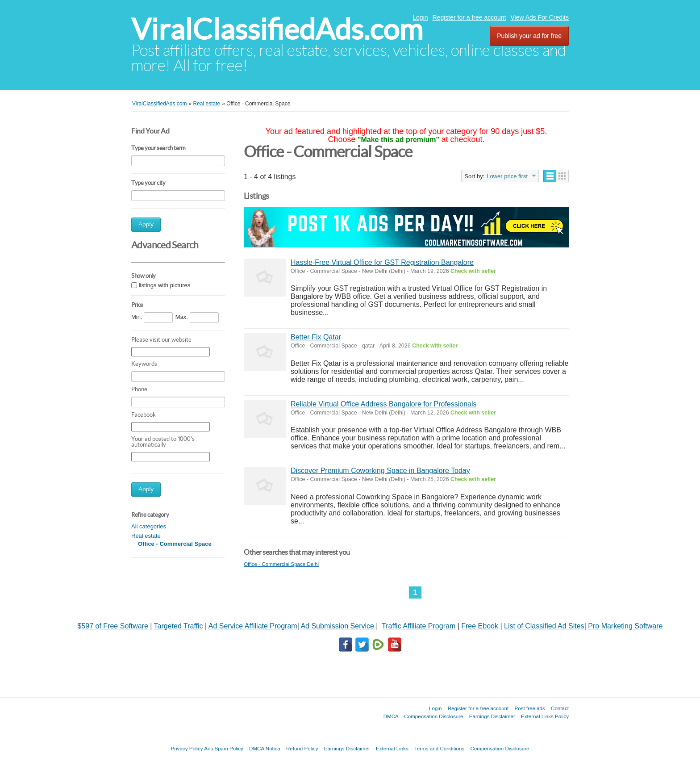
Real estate (146, 536)
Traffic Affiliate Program (419, 626)
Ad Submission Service (337, 626)
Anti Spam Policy (224, 748)
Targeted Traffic (179, 626)
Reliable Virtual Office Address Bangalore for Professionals (384, 404)
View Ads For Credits (540, 17)
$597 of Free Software (113, 626)
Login (420, 17)
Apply (146, 224)
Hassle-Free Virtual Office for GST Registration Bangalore (382, 262)
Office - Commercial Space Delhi (281, 564)
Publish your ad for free (529, 36)
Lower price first (507, 176)
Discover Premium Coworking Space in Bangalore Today (380, 471)
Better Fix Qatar (316, 337)
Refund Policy (302, 748)
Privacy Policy (187, 748)
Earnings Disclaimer (492, 716)
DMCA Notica (265, 748)
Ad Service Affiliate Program (253, 626)
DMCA (391, 716)
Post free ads (529, 708)
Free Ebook (480, 626)
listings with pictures (165, 285)
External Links (392, 748)
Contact (560, 708)
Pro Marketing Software (625, 626)
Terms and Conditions (439, 748)
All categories (149, 526)
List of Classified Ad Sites (544, 626)
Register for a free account (469, 17)
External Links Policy (545, 716)
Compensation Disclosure (433, 716)
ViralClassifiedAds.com (277, 29)
